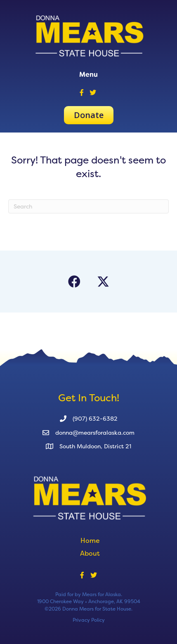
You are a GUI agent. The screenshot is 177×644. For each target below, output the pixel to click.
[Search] (88, 206)
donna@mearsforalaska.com (95, 432)
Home (90, 540)
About (90, 553)
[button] (74, 282)
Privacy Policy (89, 620)
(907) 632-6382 (95, 418)
